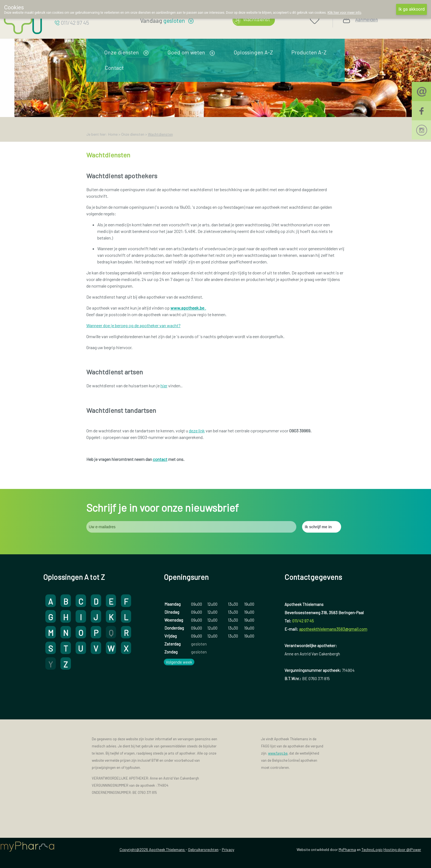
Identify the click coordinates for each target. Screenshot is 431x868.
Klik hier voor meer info (344, 13)
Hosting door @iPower (402, 849)
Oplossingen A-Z (253, 52)
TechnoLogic (372, 849)
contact (160, 459)
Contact (114, 68)
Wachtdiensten (160, 134)
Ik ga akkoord (411, 9)
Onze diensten (121, 52)
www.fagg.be (278, 753)
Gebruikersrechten (203, 849)
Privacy (228, 849)
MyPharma (347, 849)
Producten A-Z (309, 52)
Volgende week (179, 662)
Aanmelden (366, 20)
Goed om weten (186, 52)
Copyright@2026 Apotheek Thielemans (153, 849)
